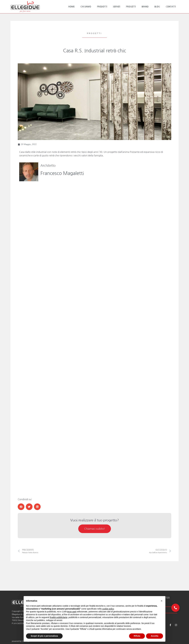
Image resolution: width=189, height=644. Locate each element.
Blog (157, 7)
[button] (21, 507)
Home (71, 7)
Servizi (117, 7)
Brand (145, 7)
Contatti (171, 7)
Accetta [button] (155, 636)
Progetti (131, 7)
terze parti (72, 612)
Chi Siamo (86, 7)
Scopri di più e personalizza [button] (44, 636)
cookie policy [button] (108, 609)
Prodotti (102, 7)
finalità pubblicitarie (59, 617)
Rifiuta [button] (137, 636)
